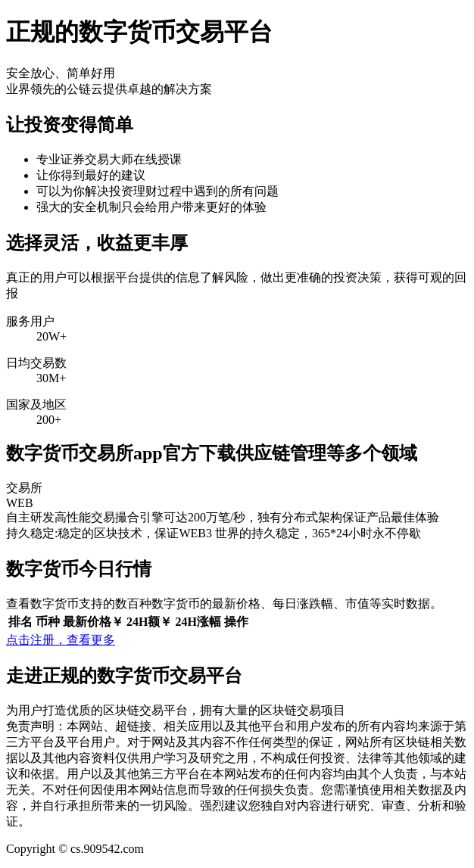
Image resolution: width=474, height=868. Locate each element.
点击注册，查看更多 (61, 640)
